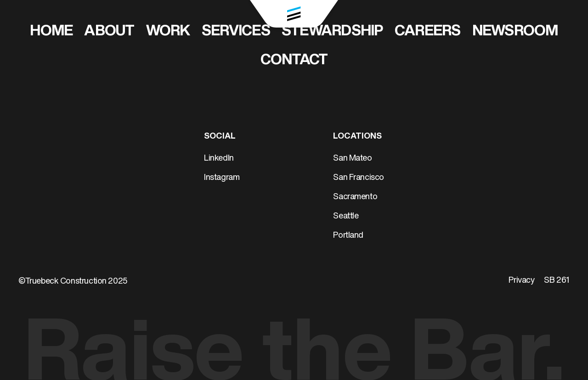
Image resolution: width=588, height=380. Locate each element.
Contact (294, 61)
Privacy (521, 281)
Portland (348, 236)
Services (236, 32)
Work (168, 32)
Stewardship (332, 32)
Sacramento (355, 197)
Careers (428, 32)
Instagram (222, 178)
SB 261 (557, 281)
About (109, 32)
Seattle (346, 216)
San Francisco (359, 178)
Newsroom (515, 32)
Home (51, 32)
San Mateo (352, 159)
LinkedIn (219, 159)
